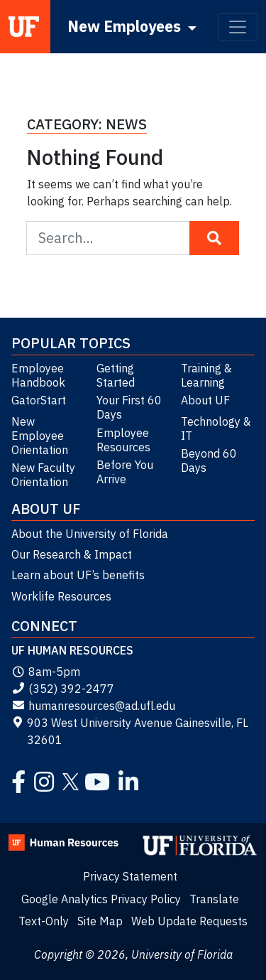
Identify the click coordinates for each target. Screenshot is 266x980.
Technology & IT (216, 429)
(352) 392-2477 (63, 689)
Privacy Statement (130, 876)
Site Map (100, 921)
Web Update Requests (189, 921)
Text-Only (44, 921)
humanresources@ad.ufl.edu (93, 706)
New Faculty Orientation (43, 475)
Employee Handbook (38, 375)
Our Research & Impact (72, 554)
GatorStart (39, 400)
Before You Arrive (125, 472)
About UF (205, 400)
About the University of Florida (90, 534)
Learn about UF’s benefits (78, 575)
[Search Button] (214, 238)
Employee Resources (123, 440)
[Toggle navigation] (238, 27)
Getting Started (116, 375)
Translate (214, 899)
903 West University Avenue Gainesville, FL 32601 (130, 731)
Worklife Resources (61, 596)
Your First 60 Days (129, 407)
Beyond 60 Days (209, 461)
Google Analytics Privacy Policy (101, 899)
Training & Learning (206, 375)
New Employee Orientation (40, 436)
